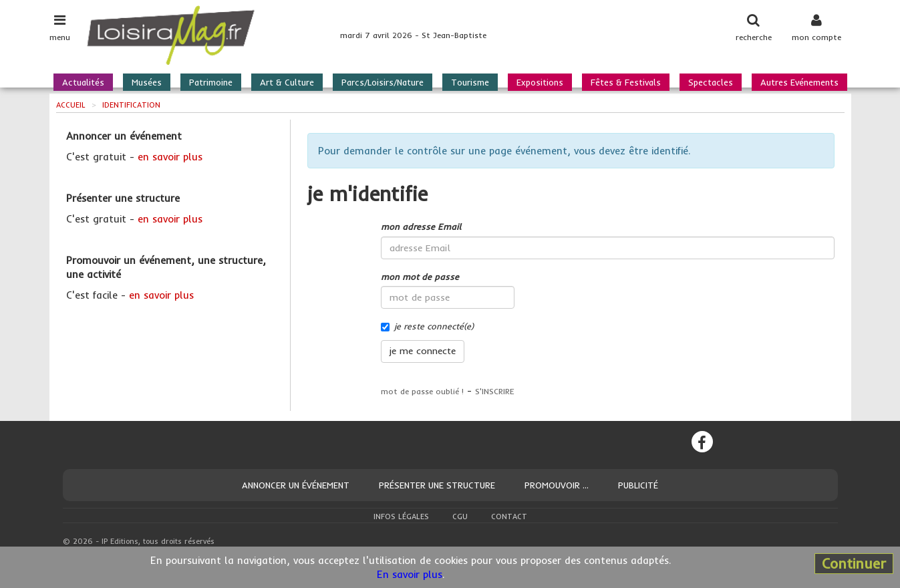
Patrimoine (211, 82)
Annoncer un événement (296, 485)
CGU (460, 517)
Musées (147, 82)
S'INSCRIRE (495, 391)
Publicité (638, 485)
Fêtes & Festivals (626, 82)
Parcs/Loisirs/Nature (383, 82)
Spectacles (711, 82)
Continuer (854, 563)
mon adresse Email (421, 227)
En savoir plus (410, 574)
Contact (509, 517)
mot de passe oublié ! (422, 391)
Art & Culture (287, 82)
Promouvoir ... (557, 485)
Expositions (540, 82)
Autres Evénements (799, 82)
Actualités (83, 82)
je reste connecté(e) (427, 326)
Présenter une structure (437, 485)
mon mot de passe (420, 277)
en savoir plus (170, 157)
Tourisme (470, 82)
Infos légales (401, 517)
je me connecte (423, 351)
